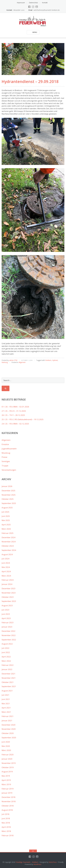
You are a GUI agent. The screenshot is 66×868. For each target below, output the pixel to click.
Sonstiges (6, 461)
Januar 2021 (7, 721)
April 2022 (6, 657)
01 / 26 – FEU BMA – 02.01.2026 (15, 407)
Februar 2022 (8, 665)
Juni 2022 (6, 652)
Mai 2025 (6, 520)
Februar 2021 (8, 716)
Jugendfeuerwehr (9, 449)
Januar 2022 (7, 669)
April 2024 (6, 571)
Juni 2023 (6, 614)
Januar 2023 (7, 627)
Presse (4, 457)
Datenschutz (33, 3)
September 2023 (9, 601)
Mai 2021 (6, 704)
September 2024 (9, 550)
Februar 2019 (8, 789)
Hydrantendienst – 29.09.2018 (30, 82)
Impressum (21, 3)
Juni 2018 (6, 818)
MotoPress (53, 862)
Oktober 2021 (8, 682)
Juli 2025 (5, 512)
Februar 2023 (8, 622)
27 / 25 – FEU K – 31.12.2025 (14, 411)
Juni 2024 (6, 563)
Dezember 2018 (8, 797)
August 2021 (7, 691)
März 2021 (6, 712)
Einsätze (5, 444)
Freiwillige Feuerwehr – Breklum (27, 862)
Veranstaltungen (9, 470)
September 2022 (9, 640)
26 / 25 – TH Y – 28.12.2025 (13, 415)
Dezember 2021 (8, 674)
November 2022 (9, 635)
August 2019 (7, 772)
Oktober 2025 (8, 499)
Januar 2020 (7, 759)
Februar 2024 (8, 580)
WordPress (37, 864)
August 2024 (7, 554)
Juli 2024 (5, 559)
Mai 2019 (6, 776)
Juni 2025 (6, 516)
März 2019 (6, 784)
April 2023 (6, 618)
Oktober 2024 (8, 546)
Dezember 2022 (8, 631)
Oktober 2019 (8, 767)
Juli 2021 (5, 695)
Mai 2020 (6, 746)
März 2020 (6, 750)
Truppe (5, 466)
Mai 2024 (6, 567)
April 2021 (6, 708)
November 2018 (9, 801)
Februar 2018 (8, 835)
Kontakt (45, 3)
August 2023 (7, 605)
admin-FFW (13, 360)
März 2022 (6, 661)
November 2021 (9, 678)
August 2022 (7, 644)
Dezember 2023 (8, 588)
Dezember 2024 (8, 537)
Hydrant (55, 360)
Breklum (48, 360)
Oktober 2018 (8, 806)
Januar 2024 (7, 584)
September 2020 (9, 738)
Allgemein (22, 362)
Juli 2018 (5, 814)
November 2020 (9, 729)
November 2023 (9, 593)
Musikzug (6, 453)
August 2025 (7, 508)
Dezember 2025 (8, 491)
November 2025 (9, 495)
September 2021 (9, 686)
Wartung (5, 362)
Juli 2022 (5, 648)
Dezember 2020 (8, 725)
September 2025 (9, 503)
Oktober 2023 (8, 597)
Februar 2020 (8, 755)
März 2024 (6, 576)
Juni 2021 (6, 699)
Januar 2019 (7, 793)
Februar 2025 (8, 533)
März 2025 (6, 529)
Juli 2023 (5, 610)
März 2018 (6, 831)
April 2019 (6, 780)
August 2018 (7, 810)
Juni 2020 (6, 742)
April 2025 (6, 525)
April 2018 (6, 827)
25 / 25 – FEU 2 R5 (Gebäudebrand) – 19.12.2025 (23, 419)
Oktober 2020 (8, 733)
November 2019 (9, 763)
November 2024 (9, 542)
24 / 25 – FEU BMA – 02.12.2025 (15, 424)
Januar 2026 (7, 486)
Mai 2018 (6, 823)
